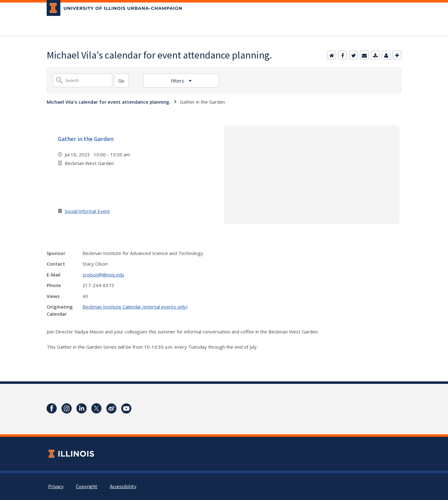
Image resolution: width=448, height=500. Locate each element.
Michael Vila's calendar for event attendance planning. (109, 102)
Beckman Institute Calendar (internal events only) (135, 307)
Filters (178, 81)
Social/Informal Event (87, 211)
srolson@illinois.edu (103, 275)
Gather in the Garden (86, 139)
